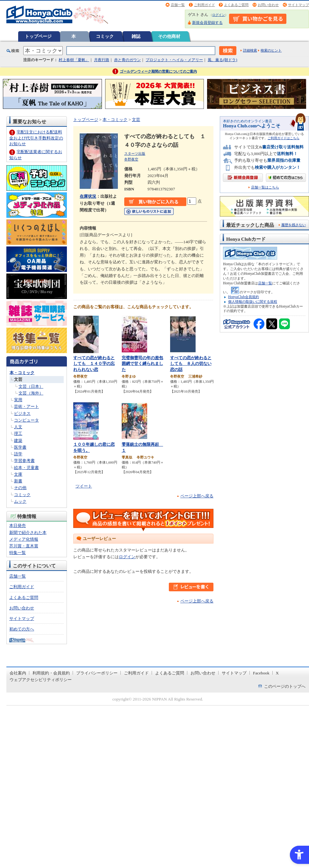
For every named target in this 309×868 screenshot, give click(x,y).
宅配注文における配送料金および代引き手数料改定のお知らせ (36, 138)
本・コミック (22, 373)
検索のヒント (271, 50)
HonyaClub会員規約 (244, 297)
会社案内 (18, 673)
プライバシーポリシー (97, 673)
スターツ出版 (135, 153)
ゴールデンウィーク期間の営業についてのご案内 (158, 71)
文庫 (18, 474)
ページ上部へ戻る (197, 496)
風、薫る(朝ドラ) (222, 60)
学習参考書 (24, 461)
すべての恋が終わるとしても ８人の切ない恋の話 (191, 364)
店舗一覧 (178, 5)
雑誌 (136, 36)
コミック (105, 36)
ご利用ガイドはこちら (284, 138)
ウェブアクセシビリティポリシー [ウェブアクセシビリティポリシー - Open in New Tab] (41, 680)
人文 (18, 427)
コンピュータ (26, 420)
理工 (18, 434)
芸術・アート (26, 406)
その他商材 (169, 36)
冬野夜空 (131, 159)
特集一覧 (18, 553)
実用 (18, 400)
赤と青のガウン (127, 60)
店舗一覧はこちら (265, 187)
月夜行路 (102, 60)
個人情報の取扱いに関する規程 (253, 302)
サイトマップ (298, 5)
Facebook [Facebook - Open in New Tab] (261, 673)
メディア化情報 (24, 539)
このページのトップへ (285, 686)
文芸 (18, 379)
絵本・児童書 (26, 468)
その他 (20, 488)
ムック (20, 501)
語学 (18, 454)
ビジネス (22, 413)
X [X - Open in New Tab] (277, 673)
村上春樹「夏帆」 (74, 60)
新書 (18, 481)
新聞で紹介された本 (28, 533)
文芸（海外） (31, 393)
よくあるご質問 (236, 5)
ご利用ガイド (205, 5)
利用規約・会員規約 (51, 673)
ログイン (219, 15)
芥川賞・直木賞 (24, 546)
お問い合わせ (268, 5)
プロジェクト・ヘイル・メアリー (174, 60)
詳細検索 (250, 50)
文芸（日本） (31, 386)
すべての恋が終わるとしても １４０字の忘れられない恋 (94, 364)
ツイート (84, 486)
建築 (18, 441)
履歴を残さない (294, 225)
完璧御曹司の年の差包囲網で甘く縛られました (142, 364)
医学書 (20, 447)
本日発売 (18, 526)
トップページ (38, 36)
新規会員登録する (207, 23)
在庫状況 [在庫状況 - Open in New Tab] (88, 196)
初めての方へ (22, 629)
